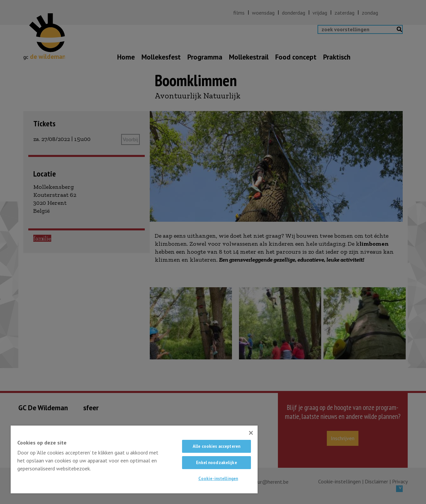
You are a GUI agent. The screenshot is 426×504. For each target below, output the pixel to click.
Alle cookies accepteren (216, 446)
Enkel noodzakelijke (216, 463)
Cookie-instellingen (218, 479)
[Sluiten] (251, 433)
